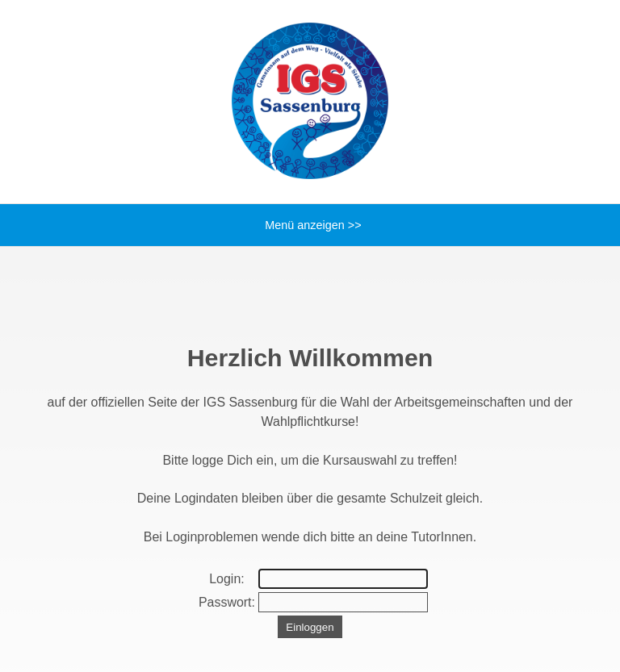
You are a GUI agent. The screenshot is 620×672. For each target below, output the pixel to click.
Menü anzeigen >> (310, 225)
